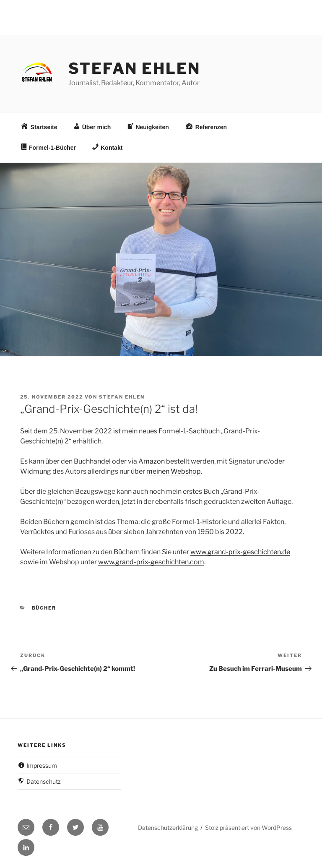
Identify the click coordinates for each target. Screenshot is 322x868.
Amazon (152, 461)
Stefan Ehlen (134, 68)
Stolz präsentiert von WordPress (248, 828)
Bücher (44, 608)
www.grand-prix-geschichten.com (151, 562)
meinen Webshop (174, 471)
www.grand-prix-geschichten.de (240, 552)
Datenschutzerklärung (168, 828)
